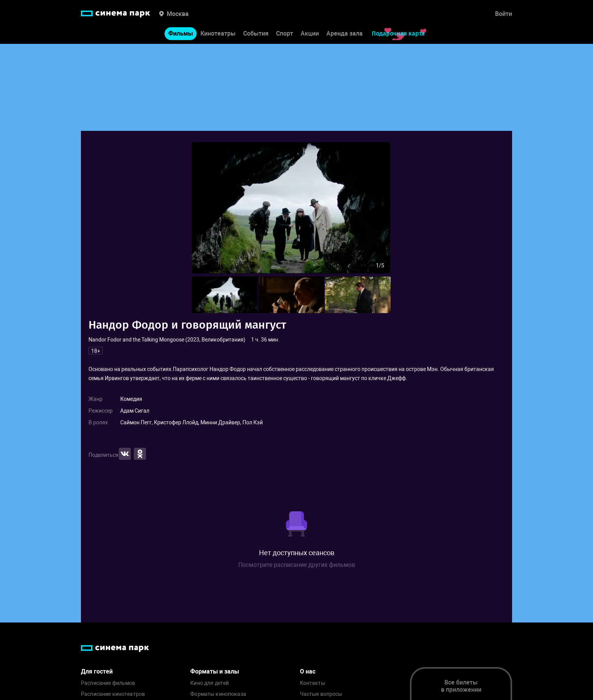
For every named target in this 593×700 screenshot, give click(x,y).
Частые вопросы (321, 694)
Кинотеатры (218, 33)
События (256, 33)
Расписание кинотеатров (113, 694)
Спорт (285, 33)
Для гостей (97, 671)
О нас (308, 671)
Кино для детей (210, 683)
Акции (310, 33)
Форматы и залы (215, 671)
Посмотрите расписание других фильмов (297, 565)
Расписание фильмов (108, 683)
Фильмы (181, 33)
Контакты (313, 683)
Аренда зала (345, 33)
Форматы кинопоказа (218, 694)
